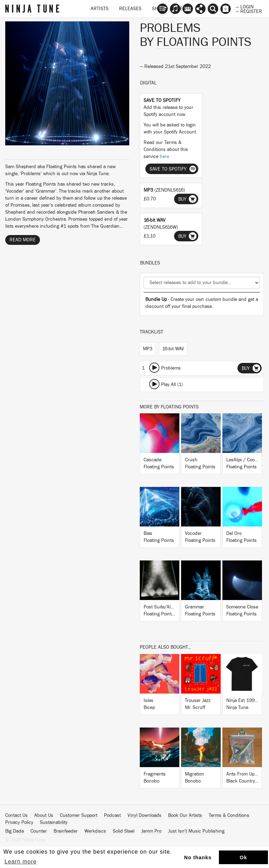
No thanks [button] (198, 857)
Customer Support (79, 815)
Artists (100, 9)
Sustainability (54, 822)
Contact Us (16, 815)
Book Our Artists (185, 815)
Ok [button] (243, 857)
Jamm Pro (151, 831)
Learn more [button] (21, 862)
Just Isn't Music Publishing (196, 831)
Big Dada (15, 831)
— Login (245, 6)
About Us (44, 815)
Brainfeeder (66, 831)
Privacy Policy (19, 822)
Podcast (112, 815)
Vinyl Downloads (144, 815)
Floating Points (204, 42)
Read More (23, 240)
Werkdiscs (95, 831)
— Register (249, 11)
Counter (39, 831)
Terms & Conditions (229, 815)
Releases (130, 9)
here (164, 157)
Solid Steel (124, 831)
